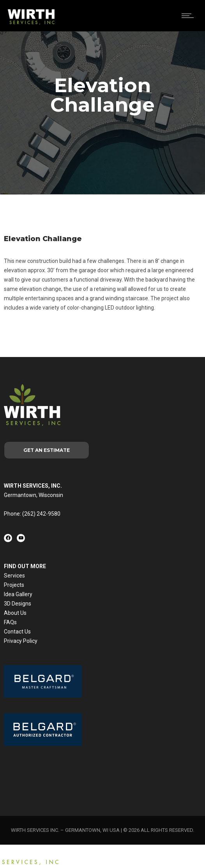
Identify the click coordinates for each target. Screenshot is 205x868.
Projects (14, 585)
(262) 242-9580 (41, 514)
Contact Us (17, 632)
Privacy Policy (21, 641)
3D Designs (18, 604)
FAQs (10, 622)
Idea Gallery (18, 594)
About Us (15, 613)
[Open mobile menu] (189, 16)
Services (14, 576)
